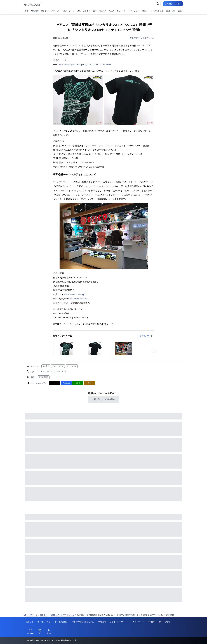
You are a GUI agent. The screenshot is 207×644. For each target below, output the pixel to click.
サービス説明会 (61, 622)
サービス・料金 (44, 622)
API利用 (151, 622)
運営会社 (30, 622)
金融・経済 (171, 11)
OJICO (41, 372)
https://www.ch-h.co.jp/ (75, 294)
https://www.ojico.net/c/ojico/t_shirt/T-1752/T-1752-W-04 (85, 65)
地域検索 (35, 11)
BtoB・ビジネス (84, 11)
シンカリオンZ (61, 372)
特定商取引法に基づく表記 (83, 622)
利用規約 (102, 622)
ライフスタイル (157, 11)
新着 (27, 11)
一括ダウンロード (145, 336)
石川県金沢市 (44, 377)
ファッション (134, 11)
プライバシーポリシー (119, 622)
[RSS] (49, 632)
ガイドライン (138, 622)
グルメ (111, 11)
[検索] (158, 4)
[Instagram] (30, 632)
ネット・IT (121, 11)
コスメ (145, 11)
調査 (180, 11)
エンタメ (45, 11)
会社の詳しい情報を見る (103, 399)
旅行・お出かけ (99, 11)
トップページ (31, 615)
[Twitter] (40, 632)
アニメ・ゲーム (68, 11)
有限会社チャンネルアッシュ (142, 38)
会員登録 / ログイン (173, 4)
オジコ (50, 372)
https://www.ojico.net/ (78, 299)
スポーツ (55, 11)
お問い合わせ (164, 622)
